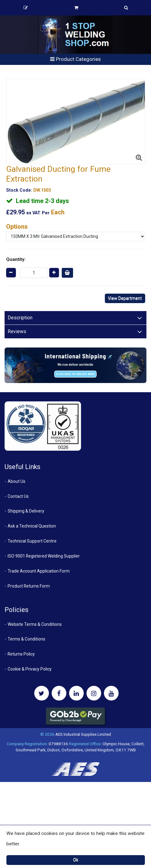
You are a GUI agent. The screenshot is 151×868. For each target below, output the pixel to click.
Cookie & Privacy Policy (30, 669)
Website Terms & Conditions (35, 624)
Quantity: (16, 259)
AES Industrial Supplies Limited (83, 734)
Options (17, 227)
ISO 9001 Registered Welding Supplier (44, 556)
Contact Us (18, 496)
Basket (76, 8)
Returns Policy (21, 654)
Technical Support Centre (32, 541)
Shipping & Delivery (26, 511)
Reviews (17, 331)
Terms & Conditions (26, 639)
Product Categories (75, 59)
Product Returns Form (29, 586)
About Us (17, 481)
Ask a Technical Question (32, 526)
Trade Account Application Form (39, 571)
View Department (125, 298)
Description (20, 318)
